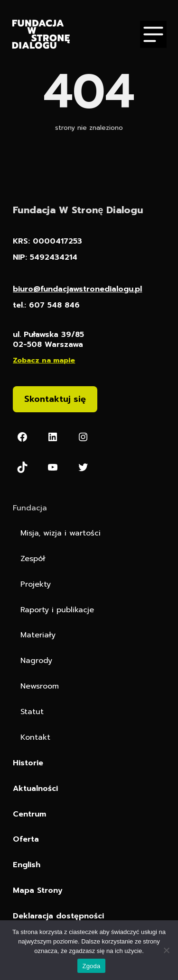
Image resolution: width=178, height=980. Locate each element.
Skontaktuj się (55, 399)
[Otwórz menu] (153, 34)
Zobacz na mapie (44, 360)
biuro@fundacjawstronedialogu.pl (77, 289)
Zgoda (91, 966)
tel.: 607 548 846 (46, 305)
